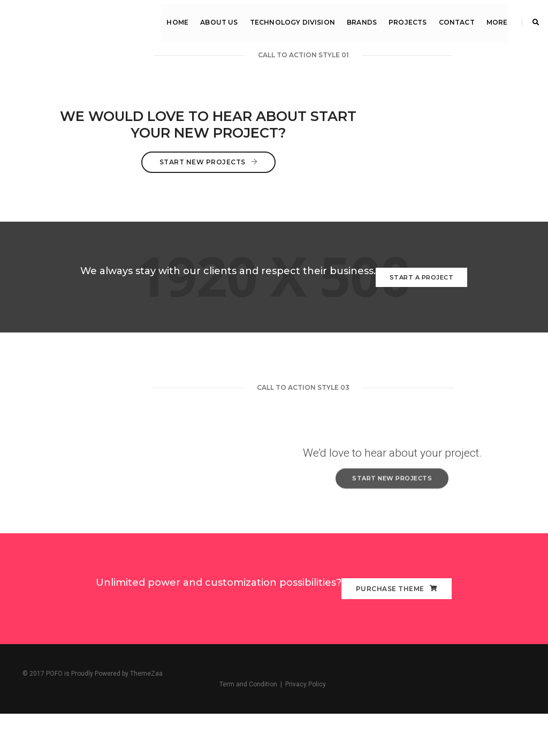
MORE (496, 19)
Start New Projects (274, 187)
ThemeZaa (146, 724)
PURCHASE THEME (397, 636)
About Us (218, 19)
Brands (360, 19)
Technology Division (291, 19)
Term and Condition (448, 724)
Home (176, 19)
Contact (455, 19)
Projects (406, 19)
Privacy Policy (505, 724)
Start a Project (422, 302)
